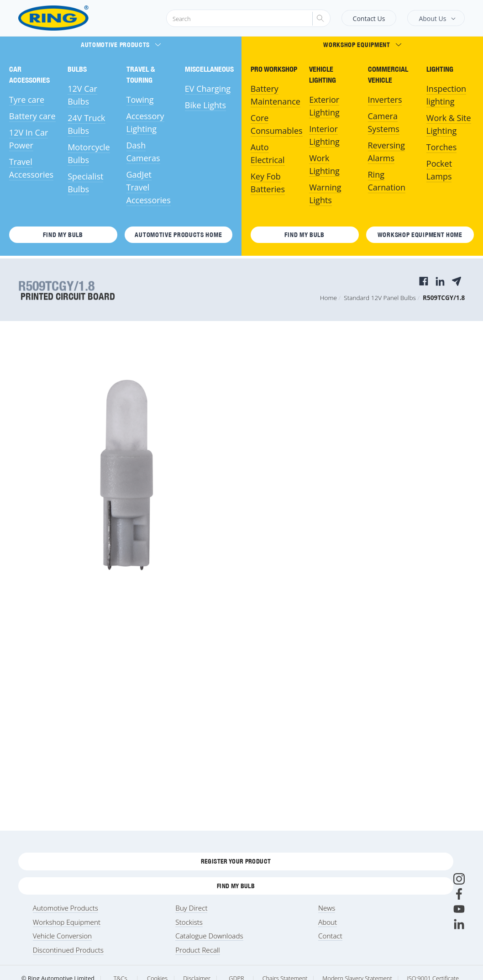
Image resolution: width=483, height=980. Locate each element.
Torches (441, 147)
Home (328, 298)
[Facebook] (459, 894)
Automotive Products (121, 45)
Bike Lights (205, 105)
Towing (140, 100)
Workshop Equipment (362, 45)
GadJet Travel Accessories (149, 187)
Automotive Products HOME (178, 235)
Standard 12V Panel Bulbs (380, 298)
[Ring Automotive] (76, 18)
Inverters (385, 100)
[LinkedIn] (459, 924)
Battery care (32, 116)
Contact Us (369, 18)
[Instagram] (459, 879)
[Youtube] (459, 909)
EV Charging (208, 89)
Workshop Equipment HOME (420, 235)
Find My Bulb (63, 235)
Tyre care (27, 100)
